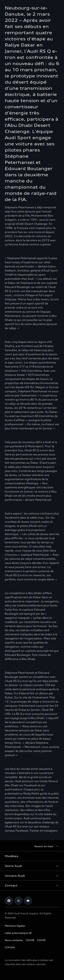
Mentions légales (15, 926)
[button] (32, 866)
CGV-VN (30, 940)
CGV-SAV (10, 947)
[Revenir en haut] (47, 846)
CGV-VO (41, 940)
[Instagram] (18, 901)
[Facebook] (9, 901)
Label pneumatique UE (18, 933)
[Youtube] (28, 901)
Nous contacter (14, 940)
